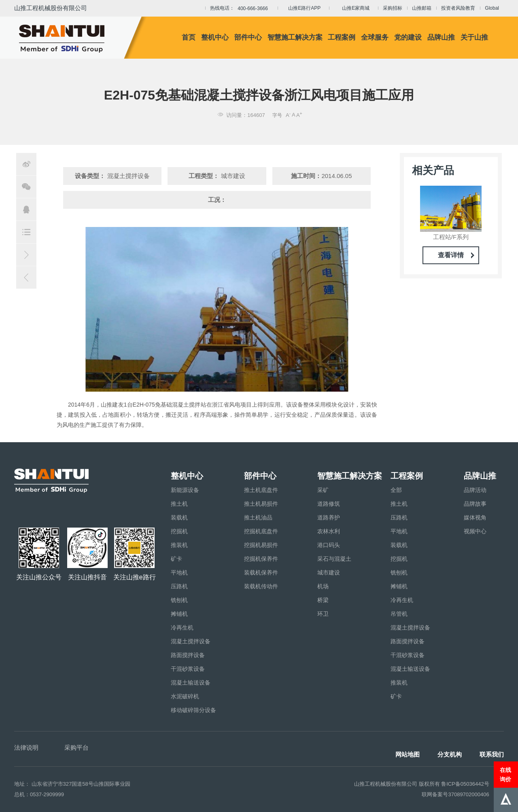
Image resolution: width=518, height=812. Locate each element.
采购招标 (393, 8)
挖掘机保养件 (261, 559)
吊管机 (399, 614)
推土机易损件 (261, 504)
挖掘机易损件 (261, 545)
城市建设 (329, 572)
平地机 (179, 572)
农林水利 (329, 531)
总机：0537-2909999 (39, 794)
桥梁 (323, 600)
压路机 (179, 586)
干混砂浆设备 (188, 669)
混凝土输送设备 (191, 683)
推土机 (179, 504)
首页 (189, 37)
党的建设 (408, 37)
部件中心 (248, 37)
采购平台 (76, 747)
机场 (323, 586)
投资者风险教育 (458, 8)
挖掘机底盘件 (261, 531)
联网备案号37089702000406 (455, 794)
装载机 (179, 517)
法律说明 (26, 747)
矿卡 (176, 559)
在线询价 (505, 774)
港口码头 (329, 545)
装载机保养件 (261, 572)
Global (492, 8)
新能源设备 (185, 490)
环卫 (323, 614)
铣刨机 (179, 600)
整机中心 (215, 37)
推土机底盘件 (261, 490)
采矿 (323, 490)
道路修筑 (329, 504)
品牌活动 (475, 490)
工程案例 (342, 37)
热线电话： (241, 8)
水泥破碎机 (185, 696)
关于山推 (474, 37)
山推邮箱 (422, 8)
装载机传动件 (261, 586)
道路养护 (329, 517)
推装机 (179, 545)
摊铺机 (179, 614)
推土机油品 (258, 517)
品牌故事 (475, 504)
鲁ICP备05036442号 (465, 784)
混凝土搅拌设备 (191, 641)
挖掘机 (179, 531)
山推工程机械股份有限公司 (51, 8)
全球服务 (375, 37)
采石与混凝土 (334, 559)
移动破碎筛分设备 (193, 710)
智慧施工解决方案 (295, 37)
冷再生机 (182, 628)
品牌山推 (441, 37)
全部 (396, 490)
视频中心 (475, 531)
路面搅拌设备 (188, 655)
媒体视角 (475, 517)
